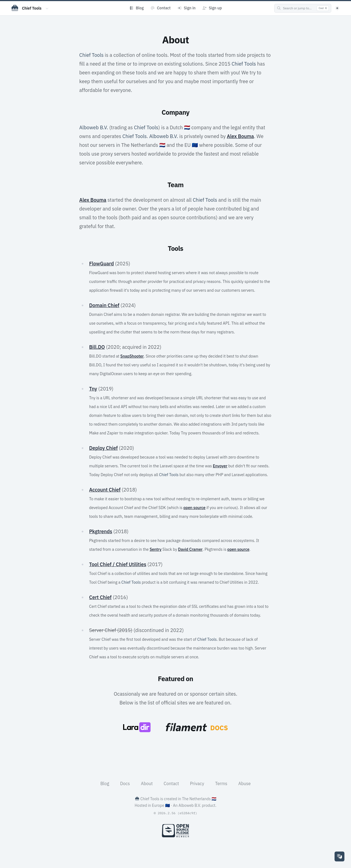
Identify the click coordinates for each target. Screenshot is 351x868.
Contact (171, 783)
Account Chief (105, 490)
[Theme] (337, 8)
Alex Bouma (240, 136)
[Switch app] (47, 8)
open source (195, 508)
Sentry (156, 549)
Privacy (197, 783)
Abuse (244, 783)
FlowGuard (101, 264)
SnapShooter (132, 356)
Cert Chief (100, 597)
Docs (125, 783)
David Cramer (190, 549)
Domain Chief (104, 305)
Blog (105, 783)
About (147, 783)
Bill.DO (97, 347)
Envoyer (220, 466)
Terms (221, 783)
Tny (93, 389)
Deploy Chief (103, 448)
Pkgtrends (101, 531)
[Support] (339, 856)
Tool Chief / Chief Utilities (118, 564)
